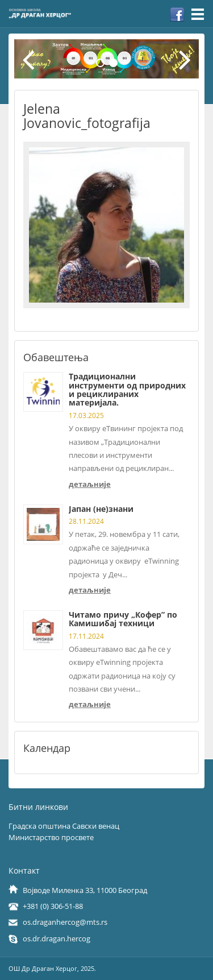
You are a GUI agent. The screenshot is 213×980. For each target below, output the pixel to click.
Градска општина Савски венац (64, 826)
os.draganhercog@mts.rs (65, 922)
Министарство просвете (51, 837)
